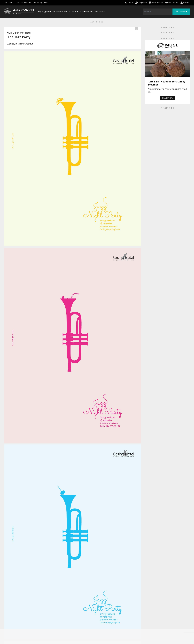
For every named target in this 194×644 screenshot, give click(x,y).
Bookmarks (156, 3)
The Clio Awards (23, 3)
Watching (172, 3)
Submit (185, 3)
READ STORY (168, 98)
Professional (60, 11)
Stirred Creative (25, 44)
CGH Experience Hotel (19, 33)
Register (141, 3)
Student (74, 11)
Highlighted (44, 11)
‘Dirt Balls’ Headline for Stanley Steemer (167, 83)
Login (129, 3)
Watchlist (100, 11)
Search (181, 11)
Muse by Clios (41, 3)
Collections (87, 11)
